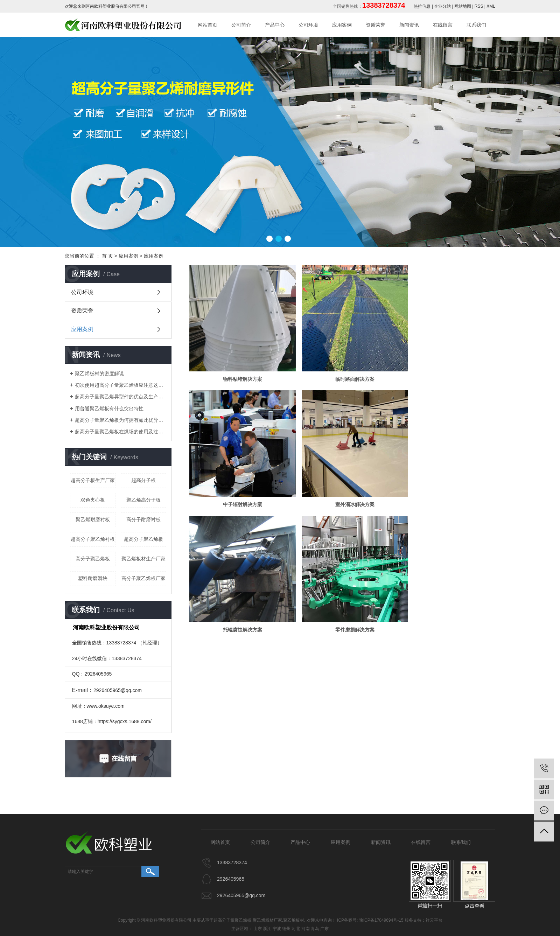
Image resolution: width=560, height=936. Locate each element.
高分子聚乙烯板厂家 (143, 578)
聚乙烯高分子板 (143, 500)
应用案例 (342, 25)
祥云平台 (434, 920)
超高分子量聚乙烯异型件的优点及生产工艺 (121, 397)
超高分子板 (143, 480)
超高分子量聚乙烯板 (232, 920)
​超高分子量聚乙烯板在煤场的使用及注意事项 (121, 432)
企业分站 (442, 6)
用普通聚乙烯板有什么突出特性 (109, 408)
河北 (296, 929)
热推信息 (422, 6)
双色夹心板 (93, 500)
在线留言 (443, 25)
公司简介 (241, 25)
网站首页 (208, 25)
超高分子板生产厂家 (93, 480)
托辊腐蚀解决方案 (342, 487)
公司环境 (308, 25)
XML (491, 6)
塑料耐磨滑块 (93, 578)
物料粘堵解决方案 (238, 370)
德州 (286, 929)
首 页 (107, 256)
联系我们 (476, 25)
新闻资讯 (409, 25)
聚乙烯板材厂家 (267, 920)
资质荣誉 (376, 25)
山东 (258, 929)
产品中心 (275, 25)
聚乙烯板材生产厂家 (143, 559)
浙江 (267, 929)
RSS (479, 6)
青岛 (315, 929)
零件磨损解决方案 (446, 487)
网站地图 (463, 6)
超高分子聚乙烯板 (143, 539)
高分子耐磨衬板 (143, 519)
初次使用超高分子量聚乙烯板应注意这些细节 (121, 385)
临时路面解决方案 (342, 370)
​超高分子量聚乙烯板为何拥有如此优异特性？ (121, 420)
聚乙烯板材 (294, 920)
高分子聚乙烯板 (93, 559)
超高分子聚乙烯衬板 (93, 539)
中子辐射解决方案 (446, 370)
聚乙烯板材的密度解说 (99, 373)
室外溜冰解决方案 (238, 487)
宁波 (277, 929)
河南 (306, 929)
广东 (324, 929)
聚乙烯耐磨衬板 (93, 519)
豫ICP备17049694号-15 (381, 920)
